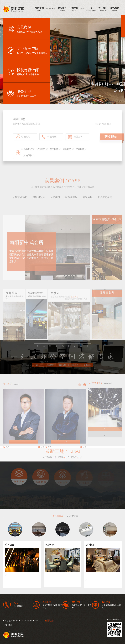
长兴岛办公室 (105, 198)
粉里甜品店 (39, 198)
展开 (123, 27)
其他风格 (29, 158)
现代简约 (42, 151)
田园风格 (68, 151)
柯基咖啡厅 (71, 198)
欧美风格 (55, 151)
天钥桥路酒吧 (20, 198)
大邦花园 (55, 198)
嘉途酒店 (88, 198)
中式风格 (81, 151)
